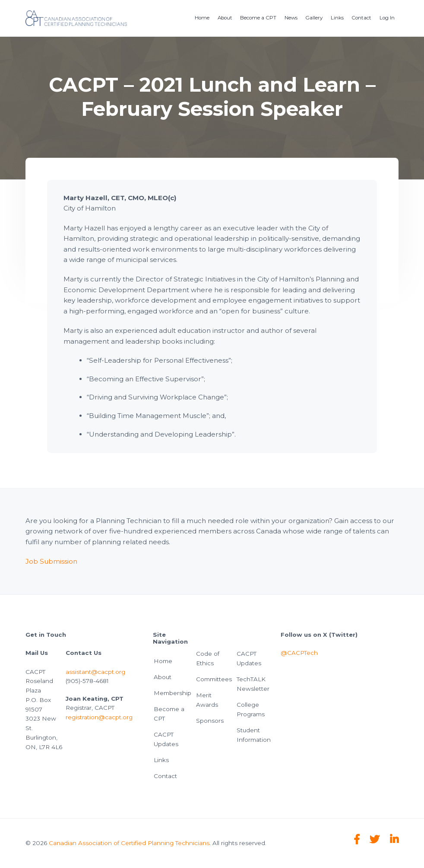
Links (161, 760)
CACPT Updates (166, 739)
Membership (172, 693)
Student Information (254, 735)
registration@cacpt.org (99, 717)
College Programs (251, 709)
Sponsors (210, 721)
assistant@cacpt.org (95, 672)
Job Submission (51, 561)
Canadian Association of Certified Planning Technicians (129, 843)
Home (163, 661)
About (163, 677)
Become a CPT (169, 714)
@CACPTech (299, 653)
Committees (214, 679)
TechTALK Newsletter (253, 684)
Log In (387, 18)
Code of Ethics (208, 658)
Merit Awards (207, 700)
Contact (165, 776)
